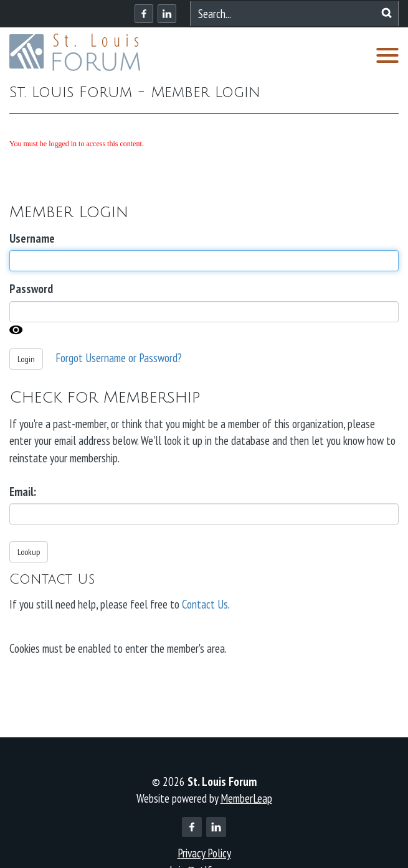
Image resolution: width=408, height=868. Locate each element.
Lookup (29, 552)
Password (31, 289)
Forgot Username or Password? (118, 357)
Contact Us (205, 604)
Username (32, 238)
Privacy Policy (204, 853)
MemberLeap (246, 798)
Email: (23, 492)
